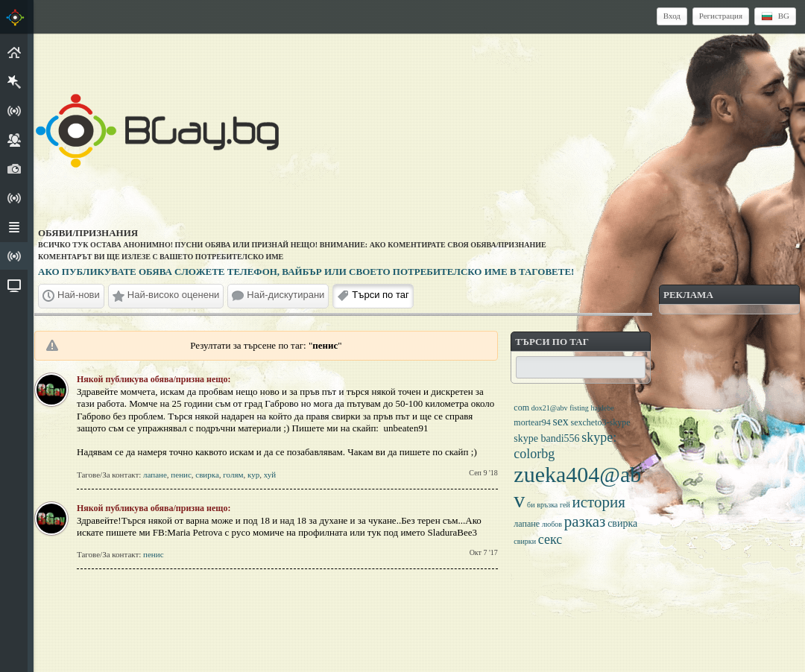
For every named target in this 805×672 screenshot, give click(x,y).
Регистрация (721, 16)
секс (550, 539)
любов (552, 524)
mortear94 (532, 422)
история (599, 502)
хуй (270, 475)
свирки (525, 541)
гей (565, 505)
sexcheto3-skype (600, 422)
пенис (181, 475)
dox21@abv (550, 408)
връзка (547, 505)
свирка (207, 475)
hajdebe (602, 408)
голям (233, 475)
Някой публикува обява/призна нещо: (154, 379)
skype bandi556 (546, 438)
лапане (155, 475)
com (521, 408)
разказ (585, 522)
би (531, 505)
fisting (579, 408)
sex (560, 421)
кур (253, 475)
